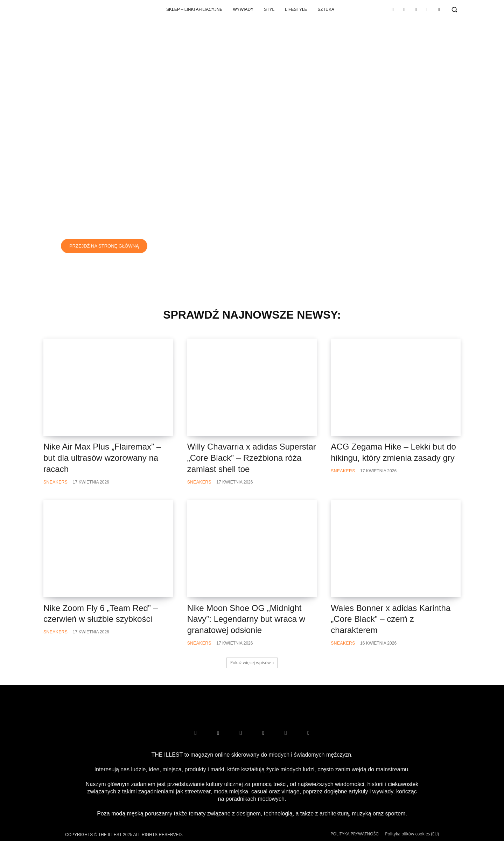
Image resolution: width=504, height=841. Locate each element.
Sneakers (55, 482)
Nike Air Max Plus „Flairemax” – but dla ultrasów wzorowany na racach (102, 457)
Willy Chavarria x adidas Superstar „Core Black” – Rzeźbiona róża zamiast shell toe (252, 457)
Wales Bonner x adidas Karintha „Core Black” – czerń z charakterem (391, 619)
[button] (454, 9)
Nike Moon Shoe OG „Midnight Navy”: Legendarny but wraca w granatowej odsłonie (246, 619)
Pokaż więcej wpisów (252, 663)
